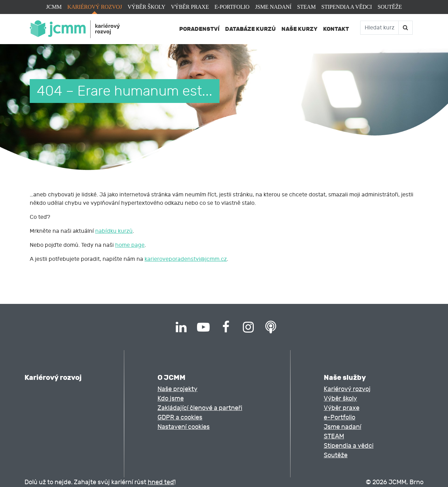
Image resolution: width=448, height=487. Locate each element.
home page (130, 245)
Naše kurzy (299, 29)
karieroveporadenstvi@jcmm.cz (186, 259)
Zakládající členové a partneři (200, 408)
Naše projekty (177, 389)
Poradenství (199, 29)
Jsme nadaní (273, 7)
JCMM (54, 7)
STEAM (306, 7)
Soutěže (390, 7)
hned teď (161, 482)
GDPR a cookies (180, 418)
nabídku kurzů (114, 231)
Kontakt (336, 29)
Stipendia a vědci (347, 7)
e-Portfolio (232, 7)
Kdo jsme (171, 399)
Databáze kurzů (250, 29)
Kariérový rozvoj (94, 7)
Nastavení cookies (184, 427)
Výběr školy (146, 7)
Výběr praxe (190, 7)
